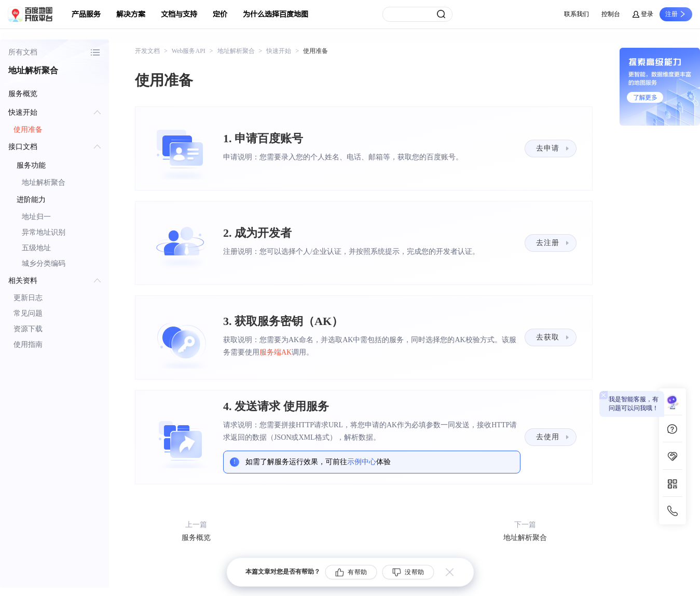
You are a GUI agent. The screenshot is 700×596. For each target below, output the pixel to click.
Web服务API (189, 51)
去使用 (548, 437)
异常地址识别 (44, 232)
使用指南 (28, 344)
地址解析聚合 (44, 182)
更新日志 (28, 298)
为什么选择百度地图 (276, 14)
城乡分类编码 (44, 263)
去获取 (548, 337)
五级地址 (36, 248)
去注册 (548, 243)
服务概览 (23, 94)
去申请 (548, 148)
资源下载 (28, 329)
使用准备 (28, 130)
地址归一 (36, 217)
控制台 (611, 14)
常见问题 (28, 313)
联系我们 (577, 14)
